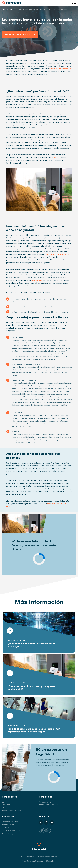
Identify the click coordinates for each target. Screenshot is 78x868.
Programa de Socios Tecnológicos (57, 254)
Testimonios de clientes (12, 811)
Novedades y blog (46, 802)
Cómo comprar (8, 805)
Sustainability (7, 833)
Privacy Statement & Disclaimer (33, 861)
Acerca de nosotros (10, 822)
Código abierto (51, 861)
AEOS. (56, 157)
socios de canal (37, 280)
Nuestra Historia (9, 825)
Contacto (6, 828)
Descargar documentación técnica (20, 35)
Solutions (6, 802)
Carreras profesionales (11, 831)
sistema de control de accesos (60, 69)
